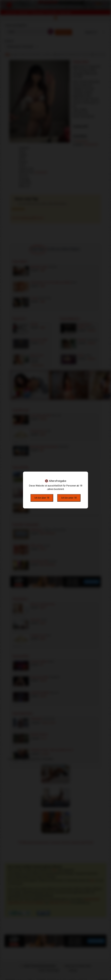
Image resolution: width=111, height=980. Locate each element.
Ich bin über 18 (42, 498)
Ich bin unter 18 (69, 498)
